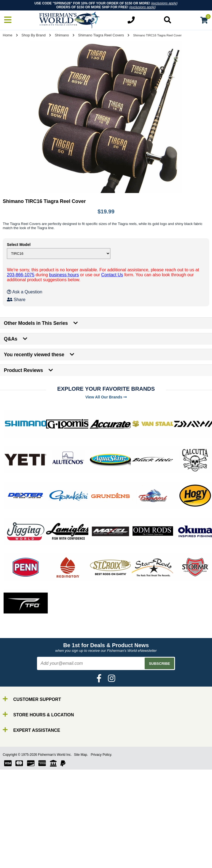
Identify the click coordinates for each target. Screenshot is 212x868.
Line (15, 850)
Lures (17, 855)
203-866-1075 (21, 275)
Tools (16, 865)
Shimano (62, 35)
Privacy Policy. (101, 755)
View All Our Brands (106, 397)
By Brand (20, 835)
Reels (17, 845)
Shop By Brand (34, 35)
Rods (16, 840)
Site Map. (81, 755)
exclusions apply (164, 3)
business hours (64, 275)
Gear (16, 860)
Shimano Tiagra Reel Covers (101, 35)
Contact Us (112, 275)
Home (8, 35)
